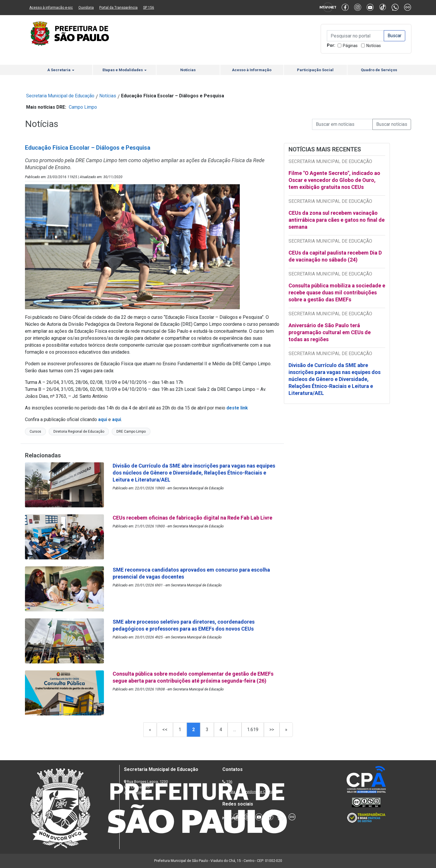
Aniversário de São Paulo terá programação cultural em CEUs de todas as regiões (330, 332)
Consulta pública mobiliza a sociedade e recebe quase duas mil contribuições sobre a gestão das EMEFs (337, 292)
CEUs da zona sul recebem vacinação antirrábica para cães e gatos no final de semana (337, 220)
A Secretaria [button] (61, 70)
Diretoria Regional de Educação (79, 432)
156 (229, 782)
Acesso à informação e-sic (51, 8)
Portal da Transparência (118, 8)
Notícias (374, 46)
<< (165, 730)
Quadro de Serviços (379, 70)
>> (272, 730)
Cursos (35, 432)
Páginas (350, 46)
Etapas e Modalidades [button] (125, 70)
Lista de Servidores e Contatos (253, 792)
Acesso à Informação (252, 70)
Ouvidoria (86, 8)
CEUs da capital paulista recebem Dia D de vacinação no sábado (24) (335, 256)
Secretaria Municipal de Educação (60, 96)
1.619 (253, 730)
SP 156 (149, 8)
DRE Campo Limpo (131, 432)
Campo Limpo (83, 107)
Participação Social (315, 70)
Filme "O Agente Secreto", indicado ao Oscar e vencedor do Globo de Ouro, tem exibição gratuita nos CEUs (334, 180)
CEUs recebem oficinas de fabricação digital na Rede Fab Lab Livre (192, 518)
